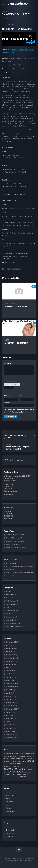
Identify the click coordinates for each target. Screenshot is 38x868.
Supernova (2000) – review (16, 307)
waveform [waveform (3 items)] (16, 777)
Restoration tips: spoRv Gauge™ (16, 548)
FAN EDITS (7, 511)
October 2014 (10, 706)
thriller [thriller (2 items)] (20, 774)
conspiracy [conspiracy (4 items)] (22, 756)
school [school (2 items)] (20, 769)
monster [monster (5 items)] (20, 764)
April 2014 (9, 725)
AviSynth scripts (11, 601)
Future (31, 50)
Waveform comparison (13, 626)
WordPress (18, 861)
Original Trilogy (9, 487)
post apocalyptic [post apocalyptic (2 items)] (17, 766)
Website (7, 403)
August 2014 (10, 712)
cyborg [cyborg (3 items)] (29, 756)
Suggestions (10, 811)
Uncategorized (11, 617)
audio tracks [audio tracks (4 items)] (24, 754)
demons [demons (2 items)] (6, 758)
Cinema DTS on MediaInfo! (14, 538)
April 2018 (9, 668)
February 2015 (10, 699)
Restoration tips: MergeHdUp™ (16, 541)
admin (6, 18)
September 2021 (11, 664)
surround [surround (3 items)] (27, 772)
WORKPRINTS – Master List (16, 343)
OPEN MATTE (8, 514)
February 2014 (10, 728)
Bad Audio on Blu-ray (11, 491)
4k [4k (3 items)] (5, 754)
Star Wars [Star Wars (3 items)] (7, 772)
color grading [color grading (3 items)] (8, 756)
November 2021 (11, 658)
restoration (17, 269)
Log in (8, 827)
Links (7, 805)
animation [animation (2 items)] (17, 754)
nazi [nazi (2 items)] (25, 764)
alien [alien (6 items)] (12, 753)
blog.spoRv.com (19, 4)
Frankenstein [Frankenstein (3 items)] (20, 758)
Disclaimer (9, 802)
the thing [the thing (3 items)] (15, 774)
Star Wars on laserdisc (11, 481)
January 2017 (10, 680)
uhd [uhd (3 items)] (28, 774)
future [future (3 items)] (26, 758)
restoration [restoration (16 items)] (11, 769)
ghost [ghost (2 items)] (5, 761)
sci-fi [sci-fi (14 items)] (25, 769)
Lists (7, 340)
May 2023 (9, 645)
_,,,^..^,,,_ (9, 792)
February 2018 (10, 671)
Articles (8, 591)
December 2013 (11, 735)
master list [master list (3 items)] (13, 764)
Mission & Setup (8, 52)
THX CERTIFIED (9, 516)
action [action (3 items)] (8, 754)
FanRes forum (9, 484)
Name (7, 396)
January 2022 (10, 655)
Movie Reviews (10, 304)
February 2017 (10, 677)
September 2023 (11, 642)
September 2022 (11, 648)
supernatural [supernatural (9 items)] (17, 772)
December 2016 (11, 684)
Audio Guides (10, 595)
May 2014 (9, 722)
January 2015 (10, 703)
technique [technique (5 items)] (8, 774)
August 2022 (10, 652)
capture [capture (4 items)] (31, 754)
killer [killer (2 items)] (16, 761)
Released (15, 50)
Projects (6, 11)
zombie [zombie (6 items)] (23, 777)
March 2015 (10, 696)
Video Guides (10, 620)
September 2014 (11, 709)
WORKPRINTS (8, 518)
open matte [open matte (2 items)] (29, 764)
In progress (24, 50)
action (9, 269)
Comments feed (11, 833)
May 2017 (9, 674)
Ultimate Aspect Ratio (11, 478)
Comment (7, 363)
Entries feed (10, 830)
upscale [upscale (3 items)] (6, 777)
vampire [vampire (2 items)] (11, 777)
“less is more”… (11, 795)
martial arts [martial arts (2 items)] (7, 764)
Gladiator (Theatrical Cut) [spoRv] (23, 566)
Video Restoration (12, 623)
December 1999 (11, 738)
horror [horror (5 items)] (12, 761)
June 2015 (9, 690)
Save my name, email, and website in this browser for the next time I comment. (19, 411)
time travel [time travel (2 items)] (24, 774)
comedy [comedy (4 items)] (15, 756)
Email (22, 396)
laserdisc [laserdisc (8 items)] (29, 761)
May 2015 (9, 693)
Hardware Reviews (12, 604)
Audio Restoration (12, 598)
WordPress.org (11, 836)
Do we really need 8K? (13, 544)
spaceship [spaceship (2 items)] (31, 769)
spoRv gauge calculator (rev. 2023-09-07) (17, 476)
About (14, 563)
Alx (31, 861)
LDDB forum (8, 489)
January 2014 (10, 731)
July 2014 (9, 715)
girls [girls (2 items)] (8, 761)
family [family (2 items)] (14, 758)
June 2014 (9, 719)
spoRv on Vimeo (9, 495)
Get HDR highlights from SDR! (15, 535)
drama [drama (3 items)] (10, 758)
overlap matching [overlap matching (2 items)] (8, 766)
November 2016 (11, 687)
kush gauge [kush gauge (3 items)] (21, 761)
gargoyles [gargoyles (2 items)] (30, 758)
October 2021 (10, 661)
